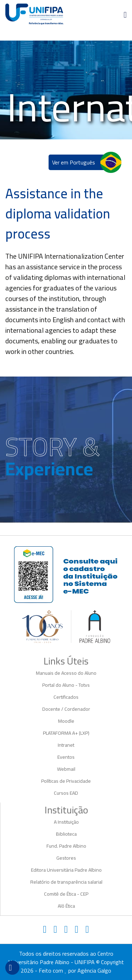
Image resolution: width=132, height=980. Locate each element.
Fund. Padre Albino (66, 846)
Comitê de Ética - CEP (66, 894)
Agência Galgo (94, 970)
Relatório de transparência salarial (66, 882)
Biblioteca (66, 834)
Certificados (66, 697)
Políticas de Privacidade (66, 781)
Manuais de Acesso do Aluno (66, 673)
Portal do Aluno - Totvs (66, 685)
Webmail (66, 769)
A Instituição (66, 822)
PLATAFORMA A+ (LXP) (66, 733)
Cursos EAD (66, 793)
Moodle (66, 721)
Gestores (66, 858)
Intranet (66, 745)
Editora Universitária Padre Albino (66, 870)
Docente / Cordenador (66, 709)
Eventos (66, 757)
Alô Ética (66, 906)
